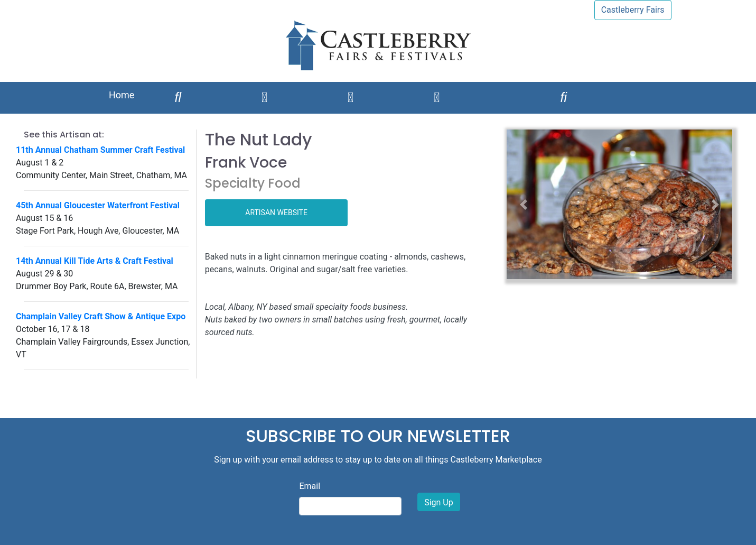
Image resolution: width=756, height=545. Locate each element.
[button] (524, 204)
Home (122, 95)
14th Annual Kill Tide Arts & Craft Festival (95, 261)
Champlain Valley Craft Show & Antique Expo (101, 316)
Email (310, 486)
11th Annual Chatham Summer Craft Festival (100, 150)
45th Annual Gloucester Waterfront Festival (98, 205)
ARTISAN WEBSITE (276, 213)
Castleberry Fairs (633, 10)
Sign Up (439, 502)
